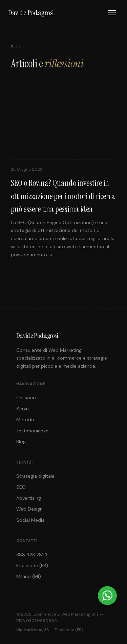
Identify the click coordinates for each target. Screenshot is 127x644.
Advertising (29, 498)
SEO (21, 487)
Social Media (30, 520)
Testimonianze (32, 431)
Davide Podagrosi (31, 13)
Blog (21, 442)
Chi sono (26, 398)
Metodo (25, 420)
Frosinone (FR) (32, 565)
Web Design (29, 509)
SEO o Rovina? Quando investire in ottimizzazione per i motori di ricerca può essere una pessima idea (63, 196)
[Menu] (112, 13)
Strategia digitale (35, 476)
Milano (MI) (29, 576)
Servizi (23, 409)
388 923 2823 (32, 555)
